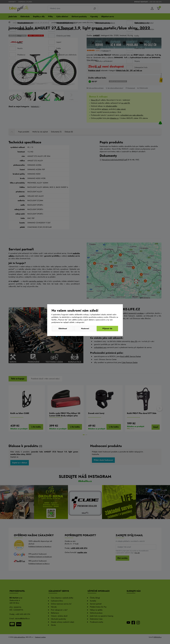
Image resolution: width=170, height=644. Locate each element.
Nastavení (85, 328)
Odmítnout (63, 328)
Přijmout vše (107, 328)
